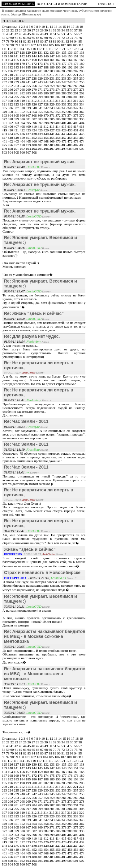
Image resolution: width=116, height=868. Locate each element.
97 (8, 45)
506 (23, 152)
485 (64, 145)
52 (59, 34)
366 (23, 115)
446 (82, 134)
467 (41, 141)
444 (70, 134)
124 (81, 49)
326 (34, 104)
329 (52, 104)
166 (82, 60)
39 (4, 34)
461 (5, 141)
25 (25, 30)
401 (64, 123)
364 (11, 115)
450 (23, 138)
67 (42, 38)
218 (58, 75)
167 (5, 64)
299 (41, 97)
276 (70, 89)
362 (82, 112)
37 (76, 30)
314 (46, 101)
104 (46, 45)
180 (82, 64)
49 (47, 34)
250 (82, 82)
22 (13, 30)
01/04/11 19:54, (15, 341)
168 (11, 64)
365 (17, 115)
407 (17, 126)
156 (23, 60)
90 (59, 41)
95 (80, 41)
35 (68, 30)
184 (23, 67)
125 (5, 52)
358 (58, 112)
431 (76, 130)
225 (17, 78)
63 (25, 38)
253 (17, 86)
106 (58, 45)
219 (64, 75)
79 (13, 41)
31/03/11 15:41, (15, 531)
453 (41, 138)
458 (70, 138)
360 (70, 112)
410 (34, 126)
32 (55, 30)
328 (47, 104)
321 (5, 104)
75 (76, 38)
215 (40, 75)
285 (41, 93)
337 (17, 108)
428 (58, 130)
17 (73, 27)
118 (46, 49)
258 (47, 86)
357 (52, 112)
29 (42, 30)
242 (34, 82)
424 (34, 130)
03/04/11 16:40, (15, 167)
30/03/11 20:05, (15, 647)
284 (34, 93)
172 (34, 64)
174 (47, 64)
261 (64, 86)
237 (5, 82)
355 (41, 112)
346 (70, 108)
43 (21, 34)
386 (58, 119)
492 (23, 149)
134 (58, 52)
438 (34, 134)
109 (75, 45)
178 (70, 64)
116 (34, 49)
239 (17, 82)
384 (47, 119)
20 (4, 30)
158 (34, 60)
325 (29, 104)
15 (65, 27)
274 (58, 89)
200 (34, 71)
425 (41, 130)
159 (41, 60)
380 (23, 119)
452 (34, 138)
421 (17, 130)
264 (82, 86)
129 (29, 52)
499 (64, 149)
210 (11, 75)
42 (17, 34)
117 (40, 49)
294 (11, 97)
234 (70, 78)
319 (76, 101)
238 (11, 82)
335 (5, 108)
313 (40, 101)
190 (58, 67)
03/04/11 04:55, (15, 216)
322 (11, 104)
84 (34, 41)
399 (52, 123)
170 (23, 64)
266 (11, 89)
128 (23, 52)
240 (23, 82)
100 (22, 45)
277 (76, 89)
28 (38, 30)
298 (34, 97)
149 (64, 56)
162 (58, 60)
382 (34, 119)
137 (76, 52)
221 (76, 75)
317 (64, 101)
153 (5, 60)
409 (29, 126)
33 (59, 30)
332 (70, 104)
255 (29, 86)
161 (52, 60)
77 (4, 41)
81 (21, 41)
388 (70, 119)
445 (76, 134)
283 (29, 93)
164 (70, 60)
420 (11, 130)
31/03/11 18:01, (15, 472)
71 (59, 38)
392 (11, 123)
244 (47, 82)
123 (75, 49)
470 (58, 141)
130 (34, 52)
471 (64, 141)
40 (8, 34)
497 (52, 149)
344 (58, 108)
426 (47, 130)
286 (47, 93)
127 (17, 52)
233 (64, 78)
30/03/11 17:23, (15, 684)
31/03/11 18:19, (15, 449)
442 (58, 134)
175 (52, 64)
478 (23, 145)
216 (46, 75)
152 (82, 56)
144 (34, 56)
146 (47, 56)
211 (17, 75)
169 (17, 64)
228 (34, 78)
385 (52, 119)
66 (38, 38)
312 (34, 101)
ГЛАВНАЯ (106, 4)
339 (29, 108)
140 (11, 56)
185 (29, 67)
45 (30, 34)
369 (41, 115)
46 (34, 34)
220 (70, 75)
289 (64, 93)
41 (13, 34)
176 (58, 64)
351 (17, 112)
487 (76, 145)
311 (29, 101)
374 (70, 115)
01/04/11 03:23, (15, 427)
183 (17, 67)
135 (64, 52)
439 (41, 134)
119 (51, 49)
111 (5, 49)
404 (82, 123)
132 (47, 52)
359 (64, 112)
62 (21, 38)
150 (70, 56)
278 (82, 89)
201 (41, 71)
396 (34, 123)
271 (41, 89)
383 (41, 119)
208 (82, 71)
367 (29, 115)
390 (82, 119)
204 (58, 71)
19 (81, 27)
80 (17, 41)
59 (8, 38)
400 (58, 123)
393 (17, 123)
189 (52, 67)
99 (17, 45)
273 (52, 89)
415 (64, 126)
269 (29, 89)
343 (52, 108)
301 (52, 97)
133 (52, 52)
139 (5, 56)
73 (68, 38)
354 (34, 112)
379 (17, 119)
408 (23, 126)
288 (58, 93)
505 (17, 152)
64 (30, 38)
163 (64, 60)
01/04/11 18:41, (15, 400)
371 (52, 115)
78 (8, 41)
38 (80, 30)
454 (47, 138)
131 (41, 52)
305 (76, 97)
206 (70, 71)
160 (47, 60)
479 (29, 145)
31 (51, 30)
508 (34, 152)
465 (29, 141)
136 (70, 52)
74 (72, 38)
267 (17, 89)
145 (41, 56)
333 (76, 104)
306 (82, 97)
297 (29, 97)
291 (76, 93)
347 (76, 108)
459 (76, 138)
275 (64, 89)
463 (17, 141)
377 (5, 119)
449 (17, 138)
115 (28, 49)
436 (23, 134)
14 (60, 27)
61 (17, 38)
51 (55, 34)
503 (5, 152)
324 (23, 104)
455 (52, 138)
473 (76, 141)
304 (70, 97)
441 (52, 134)
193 (76, 67)
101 (28, 45)
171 (29, 64)
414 (58, 126)
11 (47, 27)
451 (29, 138)
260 (58, 86)
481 (41, 145)
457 (64, 138)
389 (76, 119)
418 (82, 126)
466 (34, 141)
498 (58, 149)
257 (41, 86)
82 (25, 41)
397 (41, 123)
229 (41, 78)
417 (76, 126)
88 (51, 41)
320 (82, 101)
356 (47, 112)
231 (52, 78)
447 (5, 138)
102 (34, 45)
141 (17, 56)
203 (52, 71)
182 (11, 67)
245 (52, 82)
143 (29, 56)
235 (76, 78)
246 (58, 82)
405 (5, 126)
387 (64, 119)
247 (64, 82)
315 (52, 101)
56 (76, 34)
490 (11, 149)
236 (82, 78)
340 (34, 108)
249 (76, 82)
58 (4, 38)
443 (64, 134)
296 (23, 97)
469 (52, 141)
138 (82, 52)
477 (17, 145)
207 (76, 71)
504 (11, 152)
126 (11, 52)
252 (11, 86)
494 (34, 149)
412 (46, 126)
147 (52, 56)
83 (30, 41)
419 (5, 130)
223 (5, 78)
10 (44, 27)
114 (22, 49)
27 (34, 30)
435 (17, 134)
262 (70, 86)
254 (23, 86)
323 (17, 104)
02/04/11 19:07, (15, 291)
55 (72, 34)
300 (47, 97)
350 (11, 112)
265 (5, 89)
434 (11, 134)
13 (56, 27)
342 (47, 108)
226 (23, 78)
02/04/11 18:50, (15, 319)
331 (64, 104)
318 (70, 101)
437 (29, 134)
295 (17, 97)
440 (47, 134)
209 (5, 75)
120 (57, 49)
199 (29, 71)
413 (52, 126)
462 (11, 141)
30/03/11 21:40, (27, 578)
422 (23, 130)
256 (34, 86)
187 (41, 67)
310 (23, 101)
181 (5, 67)
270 (34, 89)
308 (11, 101)
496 (47, 149)
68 (47, 38)
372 (58, 115)
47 (38, 34)
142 (23, 56)
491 (17, 149)
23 (17, 30)
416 (70, 126)
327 (41, 104)
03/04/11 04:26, (15, 248)
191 (64, 67)
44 (25, 34)
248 (70, 82)
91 (64, 41)
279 (5, 93)
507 (29, 152)
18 (77, 27)
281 (17, 93)
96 (4, 45)
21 (8, 30)
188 (47, 67)
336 (11, 108)
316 (58, 101)
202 (47, 71)
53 (64, 34)
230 (47, 78)
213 (29, 75)
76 (80, 38)
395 (29, 123)
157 (29, 60)
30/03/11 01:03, (15, 713)
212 (22, 75)
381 (29, 119)
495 (41, 149)
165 (76, 60)
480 (34, 145)
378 (11, 119)
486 (70, 145)
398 (47, 123)
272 (47, 89)
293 (5, 97)
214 (34, 75)
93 (72, 41)
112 (10, 49)
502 (82, 149)
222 (82, 75)
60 (13, 38)
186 (34, 67)
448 (11, 138)
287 (52, 93)
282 (23, 93)
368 (34, 115)
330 (58, 104)
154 (11, 60)
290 (70, 93)
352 (23, 112)
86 (42, 41)
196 (11, 71)
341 (41, 108)
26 (30, 30)
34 (64, 30)
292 (82, 93)
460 (82, 138)
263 (76, 86)
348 (82, 108)
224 (11, 78)
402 (70, 123)
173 (41, 64)
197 (17, 71)
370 (47, 115)
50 (51, 34)
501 (76, 149)
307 (5, 101)
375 (76, 115)
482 (47, 145)
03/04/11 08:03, (15, 190)
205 (64, 71)
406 (11, 126)
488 (82, 145)
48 (42, 34)
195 (5, 71)
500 (70, 149)
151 (76, 56)
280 (11, 93)
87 (47, 41)
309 (17, 101)
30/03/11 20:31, (15, 606)
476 (11, 145)
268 (23, 89)
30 (47, 30)
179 (76, 64)
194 (82, 67)
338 (23, 108)
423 (29, 130)
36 (72, 30)
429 (64, 130)
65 (34, 38)
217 (52, 75)
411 (41, 126)
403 (76, 123)
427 (52, 130)
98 (13, 45)
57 (80, 34)
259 (52, 86)
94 (76, 41)
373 (64, 115)
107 (64, 45)
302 (58, 97)
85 (38, 41)
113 (16, 49)
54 (68, 34)
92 (68, 41)
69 (51, 38)
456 (58, 138)
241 (29, 82)
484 (58, 145)
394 (23, 123)
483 (52, 145)
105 (52, 45)
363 (5, 115)
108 (69, 45)
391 (5, 123)
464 (23, 141)
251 (5, 86)
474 (82, 141)
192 (70, 67)
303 (64, 97)
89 (55, 41)
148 (58, 56)
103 (40, 45)
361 (76, 112)
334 (82, 104)
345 (64, 108)
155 (17, 60)
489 (5, 149)
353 (29, 112)
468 (47, 141)
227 (29, 78)
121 (63, 49)
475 (5, 145)
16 (69, 27)
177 (64, 64)
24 (21, 30)
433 (5, 134)
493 (29, 149)
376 (82, 115)
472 (70, 141)
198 (23, 71)
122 (69, 49)
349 (5, 112)
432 (82, 130)
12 (52, 27)
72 (64, 38)
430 (70, 130)
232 (58, 78)
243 (41, 82)
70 (55, 38)
